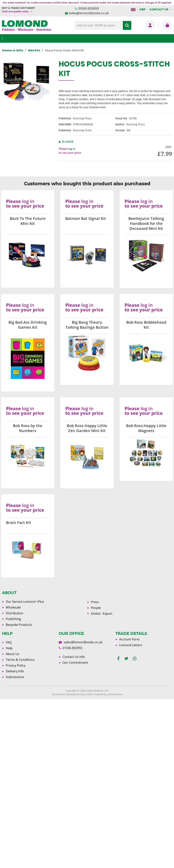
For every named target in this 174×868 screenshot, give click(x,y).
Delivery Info (15, 671)
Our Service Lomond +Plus (25, 602)
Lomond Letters (131, 645)
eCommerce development (67, 694)
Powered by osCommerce (108, 694)
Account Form (129, 639)
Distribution (15, 613)
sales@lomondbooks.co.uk (89, 13)
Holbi (89, 694)
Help (9, 648)
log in (72, 149)
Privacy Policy (16, 665)
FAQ (9, 642)
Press (95, 602)
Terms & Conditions (20, 660)
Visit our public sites (15, 11)
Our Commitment (75, 663)
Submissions (15, 677)
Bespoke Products (19, 625)
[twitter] (126, 659)
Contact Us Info (74, 657)
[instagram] (135, 659)
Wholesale (13, 607)
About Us (13, 654)
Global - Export (102, 614)
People (96, 608)
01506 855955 (89, 9)
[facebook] (118, 659)
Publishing (13, 619)
